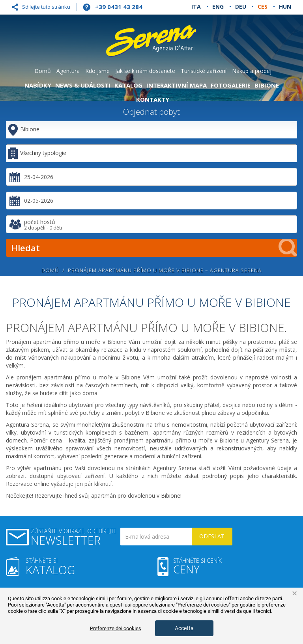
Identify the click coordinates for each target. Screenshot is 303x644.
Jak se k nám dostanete (145, 71)
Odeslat (212, 536)
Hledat (154, 248)
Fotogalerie (231, 85)
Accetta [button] (184, 628)
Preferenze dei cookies (116, 628)
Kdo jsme (97, 71)
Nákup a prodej (252, 71)
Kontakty (153, 99)
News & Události (83, 85)
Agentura (68, 71)
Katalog (128, 85)
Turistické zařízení (204, 71)
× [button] (295, 594)
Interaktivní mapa (177, 85)
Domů (43, 71)
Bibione (267, 85)
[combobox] (151, 153)
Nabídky (38, 85)
